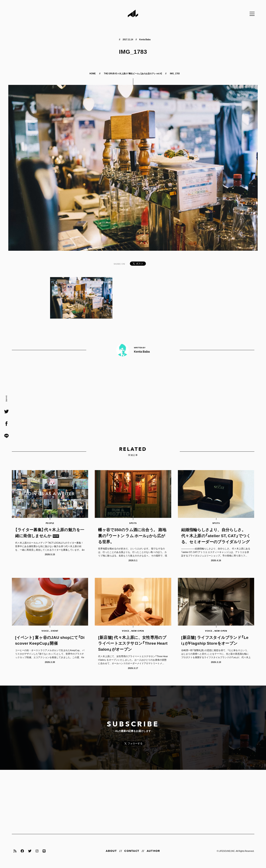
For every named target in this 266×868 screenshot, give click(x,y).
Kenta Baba (145, 39)
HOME (93, 73)
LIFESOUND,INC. (227, 851)
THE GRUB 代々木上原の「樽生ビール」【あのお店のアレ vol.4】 (133, 73)
